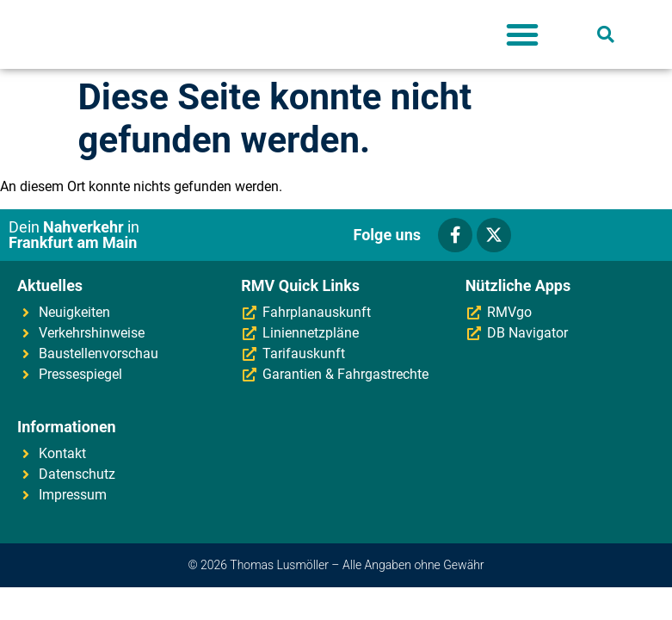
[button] (522, 34)
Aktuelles (50, 285)
